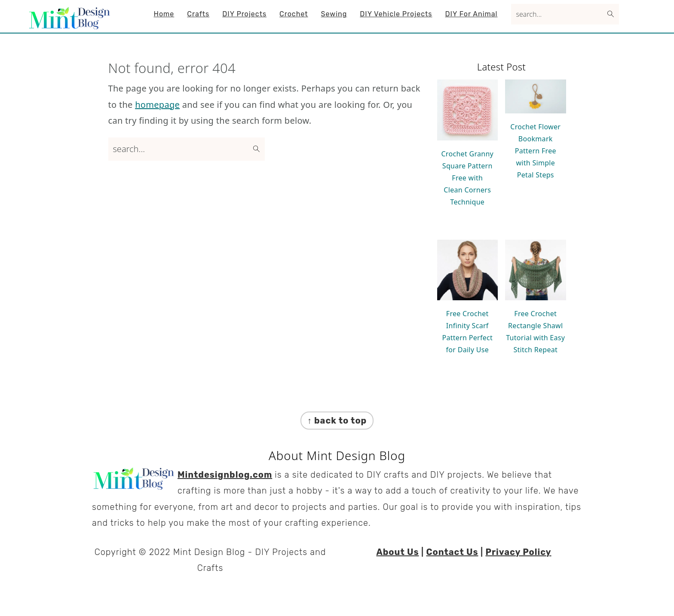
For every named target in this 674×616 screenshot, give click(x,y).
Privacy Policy (519, 552)
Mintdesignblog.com (225, 475)
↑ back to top (337, 421)
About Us (397, 552)
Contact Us (452, 552)
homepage (157, 105)
